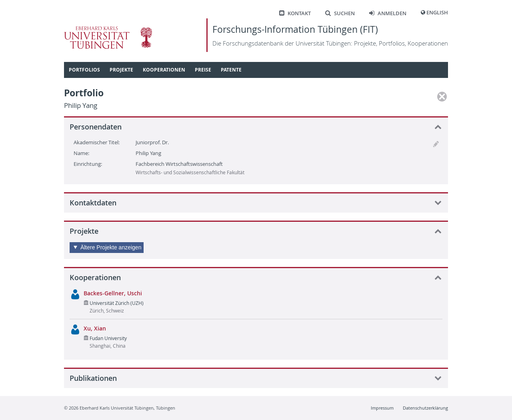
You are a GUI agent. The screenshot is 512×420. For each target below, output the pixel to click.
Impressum (382, 408)
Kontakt (295, 13)
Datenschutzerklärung (425, 408)
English (437, 13)
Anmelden (388, 13)
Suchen (340, 13)
